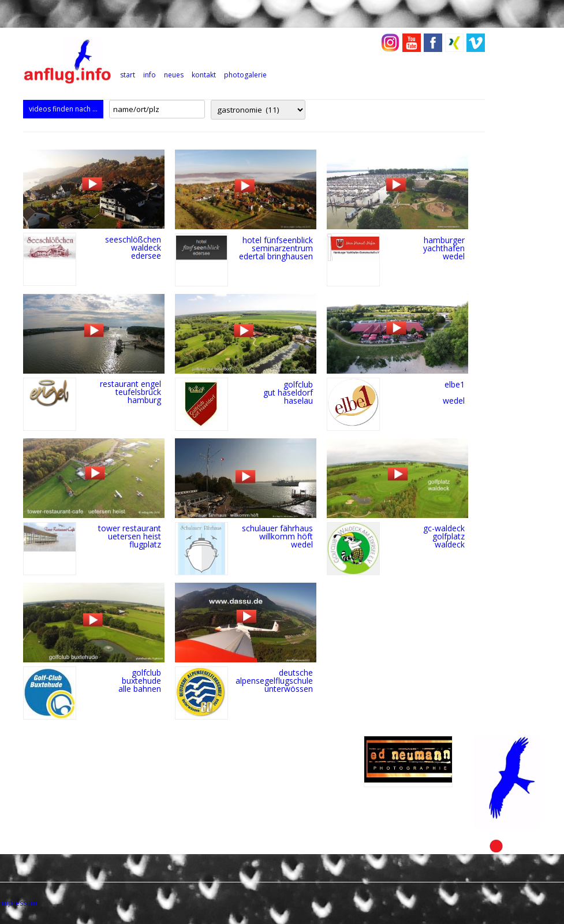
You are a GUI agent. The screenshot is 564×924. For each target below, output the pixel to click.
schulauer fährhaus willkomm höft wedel (277, 536)
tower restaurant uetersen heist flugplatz (130, 536)
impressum (18, 903)
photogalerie (245, 75)
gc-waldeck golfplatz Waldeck (444, 536)
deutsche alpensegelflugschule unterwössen (274, 681)
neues (174, 75)
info (150, 75)
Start (128, 75)
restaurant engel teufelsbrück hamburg (130, 392)
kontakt (204, 75)
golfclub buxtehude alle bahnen (140, 681)
